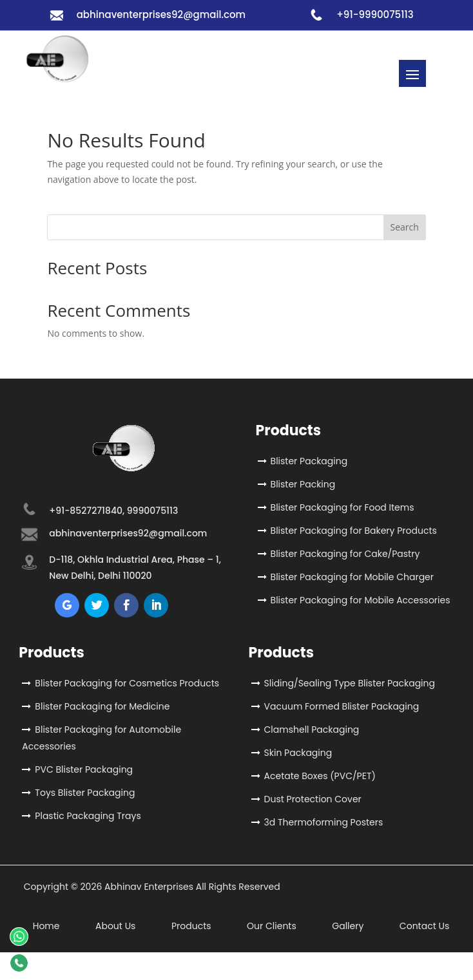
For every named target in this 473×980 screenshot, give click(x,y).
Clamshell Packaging (312, 730)
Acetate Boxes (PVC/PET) (320, 776)
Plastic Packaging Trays (88, 816)
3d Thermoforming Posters (324, 822)
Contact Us (424, 926)
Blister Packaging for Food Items (343, 507)
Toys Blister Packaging (85, 793)
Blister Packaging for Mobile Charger (352, 577)
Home (46, 926)
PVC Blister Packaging (84, 769)
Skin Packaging (298, 753)
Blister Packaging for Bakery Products (354, 531)
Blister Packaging (309, 461)
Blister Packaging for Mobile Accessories (361, 600)
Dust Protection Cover (313, 799)
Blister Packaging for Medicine (102, 706)
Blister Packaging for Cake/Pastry (345, 554)
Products (191, 926)
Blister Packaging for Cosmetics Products (127, 683)
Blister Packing (303, 484)
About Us (115, 926)
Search (404, 227)
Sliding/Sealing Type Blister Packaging (350, 683)
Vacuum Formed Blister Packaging (342, 706)
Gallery (348, 926)
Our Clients (272, 926)
